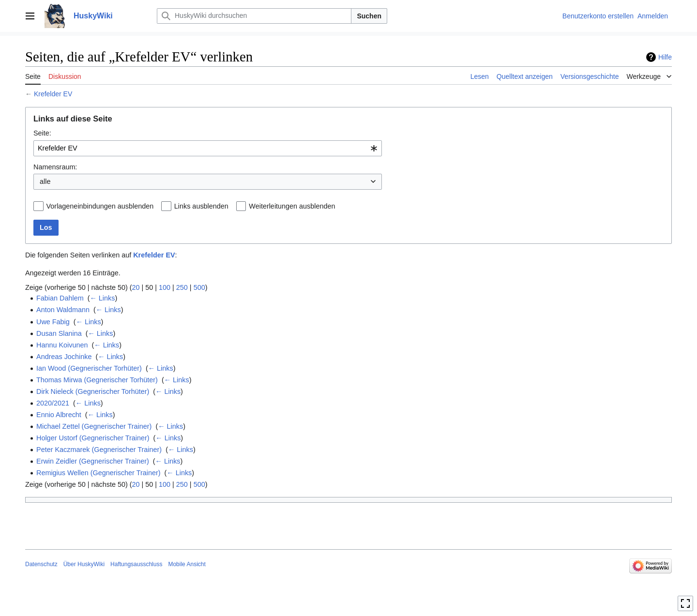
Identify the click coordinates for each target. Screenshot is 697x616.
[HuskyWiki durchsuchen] (254, 16)
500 (199, 287)
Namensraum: (55, 167)
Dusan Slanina (59, 333)
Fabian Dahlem (60, 298)
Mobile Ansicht (187, 564)
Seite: (42, 133)
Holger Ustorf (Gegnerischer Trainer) (93, 438)
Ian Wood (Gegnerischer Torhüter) (89, 368)
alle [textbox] (45, 181)
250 (182, 287)
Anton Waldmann (63, 310)
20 (136, 287)
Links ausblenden (201, 206)
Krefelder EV (53, 94)
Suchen (369, 16)
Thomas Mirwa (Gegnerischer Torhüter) (97, 380)
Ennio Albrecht (59, 415)
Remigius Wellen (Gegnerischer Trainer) (98, 473)
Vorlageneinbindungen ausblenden (100, 206)
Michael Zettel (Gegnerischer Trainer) (94, 426)
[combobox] (208, 148)
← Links (102, 298)
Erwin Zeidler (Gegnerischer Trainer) (93, 461)
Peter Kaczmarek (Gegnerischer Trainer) (99, 450)
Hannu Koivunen (62, 345)
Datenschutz (41, 564)
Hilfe (665, 57)
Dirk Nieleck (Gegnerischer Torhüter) (93, 391)
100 (165, 287)
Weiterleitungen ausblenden (292, 206)
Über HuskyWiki (84, 564)
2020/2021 (53, 403)
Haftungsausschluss (136, 564)
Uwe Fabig (53, 322)
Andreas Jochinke (64, 357)
